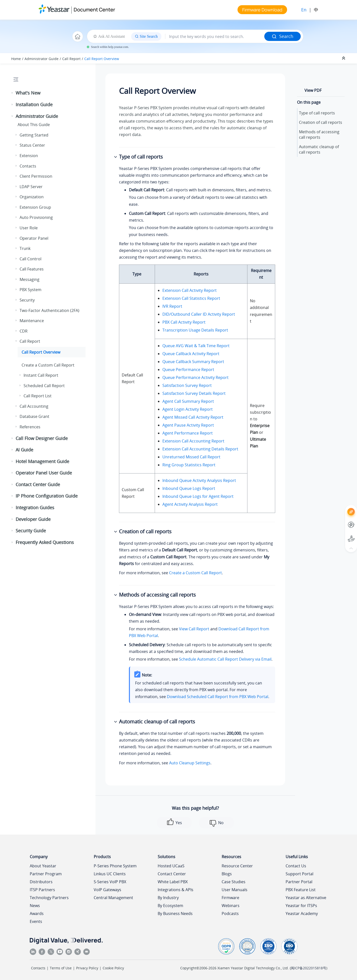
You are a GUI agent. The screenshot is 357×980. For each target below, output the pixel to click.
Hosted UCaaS (171, 866)
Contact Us (296, 866)
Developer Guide (33, 519)
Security (27, 300)
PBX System (30, 290)
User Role (29, 228)
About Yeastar (43, 866)
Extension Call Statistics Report (191, 298)
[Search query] (215, 36)
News (35, 906)
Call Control (30, 259)
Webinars (231, 906)
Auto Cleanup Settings (190, 763)
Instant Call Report (41, 375)
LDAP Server (31, 187)
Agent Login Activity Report (188, 409)
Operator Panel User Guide (44, 473)
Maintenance (32, 321)
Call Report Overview (102, 59)
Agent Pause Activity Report (188, 425)
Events (36, 921)
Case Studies (234, 882)
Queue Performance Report (188, 370)
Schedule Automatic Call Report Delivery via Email (225, 659)
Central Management (113, 898)
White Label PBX (173, 882)
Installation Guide (34, 104)
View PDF (313, 90)
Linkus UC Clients (110, 874)
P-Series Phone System (115, 866)
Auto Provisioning (36, 217)
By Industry (168, 898)
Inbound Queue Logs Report (189, 488)
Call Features (32, 269)
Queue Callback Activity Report (191, 354)
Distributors (41, 882)
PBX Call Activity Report (184, 322)
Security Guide (31, 531)
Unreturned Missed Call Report (191, 457)
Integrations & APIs (176, 890)
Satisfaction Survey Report (187, 385)
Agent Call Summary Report (188, 401)
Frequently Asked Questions (45, 542)
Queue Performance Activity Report (195, 377)
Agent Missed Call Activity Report (193, 417)
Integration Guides (35, 507)
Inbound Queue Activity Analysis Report (199, 480)
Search (283, 36)
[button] (13, 93)
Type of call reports (317, 113)
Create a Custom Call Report (48, 365)
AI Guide (24, 450)
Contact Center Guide (38, 484)
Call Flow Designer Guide (42, 438)
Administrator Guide (42, 59)
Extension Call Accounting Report (193, 441)
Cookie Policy (113, 968)
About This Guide (34, 125)
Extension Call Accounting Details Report (200, 449)
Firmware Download (262, 10)
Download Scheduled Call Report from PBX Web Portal (218, 697)
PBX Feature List (301, 890)
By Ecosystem (170, 906)
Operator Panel (34, 238)
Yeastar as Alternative (306, 898)
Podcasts (230, 913)
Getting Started (34, 135)
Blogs (227, 874)
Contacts (28, 166)
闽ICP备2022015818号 (309, 968)
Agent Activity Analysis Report (190, 504)
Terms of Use (61, 968)
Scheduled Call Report (44, 386)
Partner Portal (299, 882)
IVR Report (172, 306)
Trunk (25, 248)
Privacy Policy (87, 968)
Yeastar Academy (302, 913)
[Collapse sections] (344, 58)
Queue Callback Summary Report (193, 362)
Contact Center (172, 874)
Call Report (71, 59)
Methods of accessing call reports (319, 135)
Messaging (30, 279)
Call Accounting (34, 406)
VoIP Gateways (107, 890)
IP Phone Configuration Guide (47, 496)
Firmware (230, 898)
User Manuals (235, 890)
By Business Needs (175, 913)
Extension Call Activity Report (190, 290)
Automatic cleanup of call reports (319, 149)
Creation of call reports (321, 122)
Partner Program (46, 874)
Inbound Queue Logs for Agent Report (198, 496)
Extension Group (35, 207)
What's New (28, 93)
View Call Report (194, 629)
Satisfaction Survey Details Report (194, 393)
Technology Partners (49, 898)
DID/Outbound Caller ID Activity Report (199, 314)
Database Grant (34, 416)
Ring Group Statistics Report (189, 465)
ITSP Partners (42, 890)
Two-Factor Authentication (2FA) (49, 310)
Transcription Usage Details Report (195, 330)
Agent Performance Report (188, 433)
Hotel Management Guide (42, 461)
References (30, 427)
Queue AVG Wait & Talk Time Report (196, 346)
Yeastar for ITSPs (301, 906)
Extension (29, 156)
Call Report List (38, 396)
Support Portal (299, 874)
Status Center (32, 145)
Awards (37, 913)
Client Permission (36, 176)
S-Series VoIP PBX (110, 882)
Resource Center (237, 866)
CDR (24, 331)
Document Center (94, 10)
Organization (32, 197)
